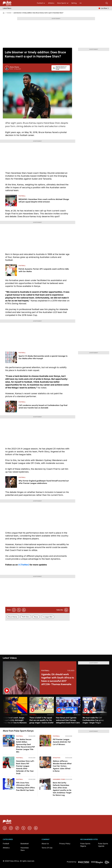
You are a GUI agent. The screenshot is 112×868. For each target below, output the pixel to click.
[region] (56, 711)
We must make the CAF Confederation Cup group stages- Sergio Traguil (93, 720)
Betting (74, 3)
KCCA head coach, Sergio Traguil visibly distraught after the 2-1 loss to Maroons (15, 720)
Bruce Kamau (13, 617)
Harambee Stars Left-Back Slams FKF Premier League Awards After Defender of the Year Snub (25, 767)
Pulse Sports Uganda (103, 845)
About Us (45, 844)
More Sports (63, 3)
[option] (15, 711)
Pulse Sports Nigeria (85, 845)
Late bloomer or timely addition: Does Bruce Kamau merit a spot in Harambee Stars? (38, 13)
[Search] (107, 3)
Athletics (51, 3)
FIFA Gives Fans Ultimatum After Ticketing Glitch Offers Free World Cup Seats (25, 786)
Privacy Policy (65, 844)
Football (41, 3)
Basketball (25, 844)
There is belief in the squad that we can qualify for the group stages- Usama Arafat (41, 720)
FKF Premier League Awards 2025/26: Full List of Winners (62, 742)
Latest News (7, 8)
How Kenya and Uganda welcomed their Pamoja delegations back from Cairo (68, 720)
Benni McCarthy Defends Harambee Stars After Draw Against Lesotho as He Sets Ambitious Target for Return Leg (62, 789)
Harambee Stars (59, 779)
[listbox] (56, 711)
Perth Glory (26, 617)
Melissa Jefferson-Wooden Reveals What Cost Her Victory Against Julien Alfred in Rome (62, 766)
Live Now (105, 8)
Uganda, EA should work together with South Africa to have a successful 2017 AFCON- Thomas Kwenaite (58, 679)
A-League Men (48, 617)
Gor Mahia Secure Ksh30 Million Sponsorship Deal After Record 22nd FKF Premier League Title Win (25, 746)
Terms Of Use (47, 848)
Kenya (36, 617)
